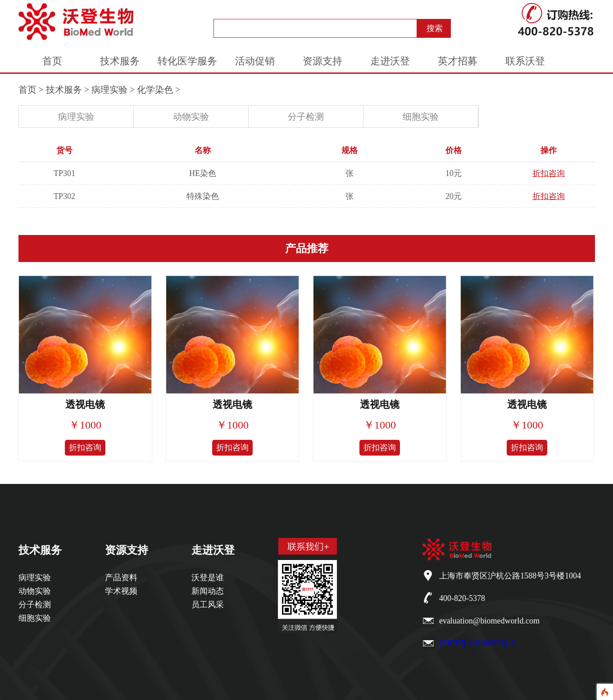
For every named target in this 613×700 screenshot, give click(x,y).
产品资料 (121, 578)
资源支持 (322, 61)
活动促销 (255, 61)
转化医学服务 (187, 61)
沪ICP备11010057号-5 (477, 643)
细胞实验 (421, 117)
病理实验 (109, 90)
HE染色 (203, 173)
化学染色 (155, 90)
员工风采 (208, 605)
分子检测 (306, 117)
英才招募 (458, 61)
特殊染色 (203, 196)
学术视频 (121, 591)
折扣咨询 (549, 173)
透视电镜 (85, 404)
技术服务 (120, 61)
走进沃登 (390, 61)
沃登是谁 (208, 578)
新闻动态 (208, 591)
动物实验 (191, 117)
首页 (52, 61)
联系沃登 (525, 61)
